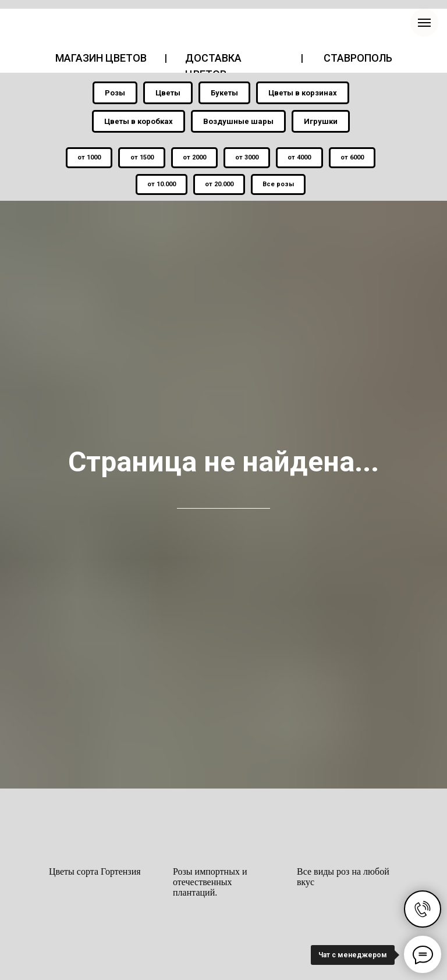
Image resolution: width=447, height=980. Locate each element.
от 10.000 (160, 185)
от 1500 (140, 158)
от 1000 (87, 158)
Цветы (168, 93)
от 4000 (301, 158)
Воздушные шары (238, 121)
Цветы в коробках (139, 121)
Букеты (224, 93)
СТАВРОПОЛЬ (358, 58)
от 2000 (194, 158)
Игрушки (321, 121)
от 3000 (247, 158)
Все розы (279, 185)
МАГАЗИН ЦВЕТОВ (101, 58)
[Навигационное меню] (424, 23)
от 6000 (354, 158)
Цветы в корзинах (303, 93)
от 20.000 (219, 185)
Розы (115, 93)
